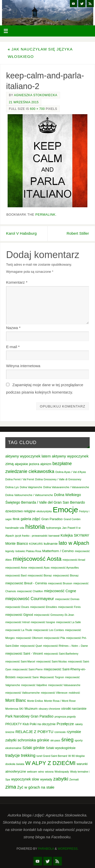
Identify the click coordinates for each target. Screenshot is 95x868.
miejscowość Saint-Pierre (27, 669)
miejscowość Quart (31, 646)
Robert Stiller (78, 233)
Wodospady (62, 772)
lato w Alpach (74, 543)
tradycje (13, 755)
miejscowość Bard (16, 576)
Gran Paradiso (52, 519)
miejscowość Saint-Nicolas (52, 662)
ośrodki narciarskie (74, 709)
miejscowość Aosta (37, 559)
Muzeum (31, 709)
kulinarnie (51, 544)
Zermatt (74, 779)
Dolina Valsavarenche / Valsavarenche (66, 487)
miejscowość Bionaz (40, 575)
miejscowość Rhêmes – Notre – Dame (65, 646)
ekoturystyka (44, 511)
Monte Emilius (35, 701)
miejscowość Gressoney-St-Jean (54, 615)
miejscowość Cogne (60, 591)
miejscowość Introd (17, 622)
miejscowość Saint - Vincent (24, 654)
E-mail (13, 347)
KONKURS (36, 544)
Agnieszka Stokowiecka (36, 95)
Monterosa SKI (14, 709)
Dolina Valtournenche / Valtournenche (29, 495)
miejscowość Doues (17, 607)
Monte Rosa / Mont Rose (60, 701)
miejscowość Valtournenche (23, 693)
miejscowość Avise (16, 568)
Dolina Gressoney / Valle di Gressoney (58, 479)
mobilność (74, 693)
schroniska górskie (33, 740)
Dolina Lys (12, 487)
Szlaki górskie (34, 748)
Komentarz (17, 282)
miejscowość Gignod (19, 615)
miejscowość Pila (54, 638)
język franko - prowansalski (31, 536)
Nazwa (13, 328)
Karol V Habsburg (21, 233)
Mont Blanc (16, 700)
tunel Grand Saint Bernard (52, 756)
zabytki (61, 779)
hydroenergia (53, 528)
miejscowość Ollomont (29, 638)
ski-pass (55, 740)
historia (35, 527)
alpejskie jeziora (27, 464)
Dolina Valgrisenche (31, 487)
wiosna (49, 772)
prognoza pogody (65, 717)
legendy (10, 551)
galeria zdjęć (31, 519)
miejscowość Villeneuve (54, 693)
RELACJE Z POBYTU (34, 732)
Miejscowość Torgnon (52, 677)
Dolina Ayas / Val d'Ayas (71, 472)
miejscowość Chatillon (30, 591)
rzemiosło (60, 732)
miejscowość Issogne (43, 622)
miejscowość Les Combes (49, 630)
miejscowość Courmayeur (30, 599)
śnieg (67, 740)
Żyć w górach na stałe (36, 787)
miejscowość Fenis (69, 607)
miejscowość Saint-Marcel (20, 662)
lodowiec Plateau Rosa (28, 551)
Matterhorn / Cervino (58, 551)
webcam (32, 772)
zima (11, 787)
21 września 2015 (24, 102)
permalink (46, 215)
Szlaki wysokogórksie (61, 748)
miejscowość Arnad (74, 560)
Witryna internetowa (23, 366)
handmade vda (15, 528)
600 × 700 (37, 109)
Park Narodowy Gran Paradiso (29, 716)
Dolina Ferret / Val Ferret (20, 479)
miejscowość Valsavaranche (64, 685)
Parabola (46, 849)
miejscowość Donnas (67, 599)
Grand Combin (72, 519)
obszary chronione (49, 709)
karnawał (54, 536)
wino (41, 772)
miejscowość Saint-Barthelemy (61, 654)
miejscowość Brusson (60, 583)
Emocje (65, 510)
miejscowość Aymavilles (65, 568)
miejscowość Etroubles (44, 607)
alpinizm (46, 464)
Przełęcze (65, 724)
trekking (28, 755)
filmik (16, 519)
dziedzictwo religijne (20, 511)
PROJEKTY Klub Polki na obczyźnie (30, 724)
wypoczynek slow (25, 779)
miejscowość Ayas (39, 568)
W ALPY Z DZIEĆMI (51, 763)
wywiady (46, 779)
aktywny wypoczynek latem (28, 456)
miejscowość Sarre (28, 677)
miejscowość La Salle (69, 622)
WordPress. (68, 849)
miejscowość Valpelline (34, 685)
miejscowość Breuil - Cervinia (26, 583)
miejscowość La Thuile (19, 630)
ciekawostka (41, 471)
